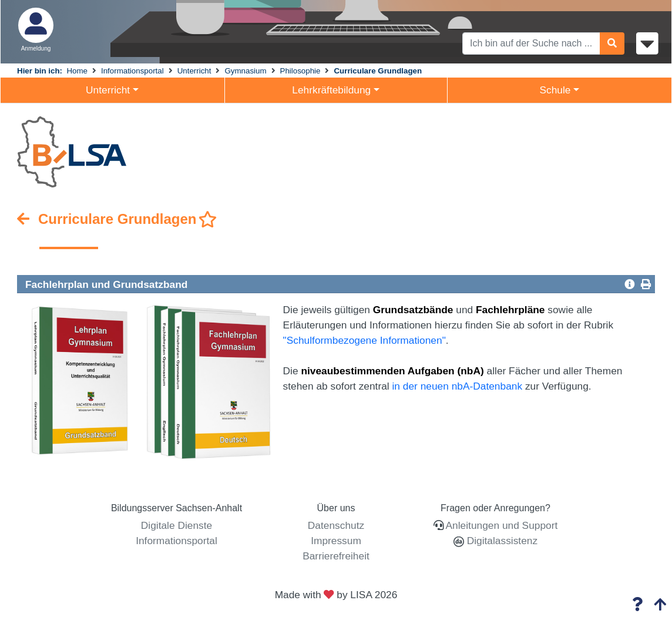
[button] (629, 284)
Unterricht (194, 71)
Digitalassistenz (501, 541)
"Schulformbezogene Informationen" (364, 340)
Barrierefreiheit (336, 556)
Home (77, 71)
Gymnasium (245, 71)
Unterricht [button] (108, 90)
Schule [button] (555, 90)
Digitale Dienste (177, 525)
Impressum (336, 541)
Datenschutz (336, 525)
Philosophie (300, 71)
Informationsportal (132, 71)
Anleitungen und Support (502, 525)
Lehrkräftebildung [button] (331, 90)
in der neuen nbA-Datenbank (458, 386)
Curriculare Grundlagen (378, 71)
